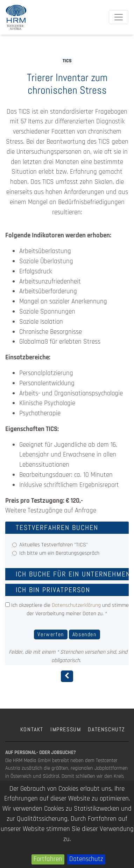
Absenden (84, 634)
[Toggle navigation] (119, 17)
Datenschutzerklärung (76, 605)
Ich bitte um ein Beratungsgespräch (59, 553)
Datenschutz (86, 859)
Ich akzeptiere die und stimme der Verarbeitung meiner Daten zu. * (67, 609)
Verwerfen (51, 634)
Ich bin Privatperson (53, 590)
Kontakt (32, 729)
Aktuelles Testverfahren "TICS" (54, 545)
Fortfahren (48, 859)
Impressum (66, 729)
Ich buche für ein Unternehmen (73, 574)
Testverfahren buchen (57, 528)
